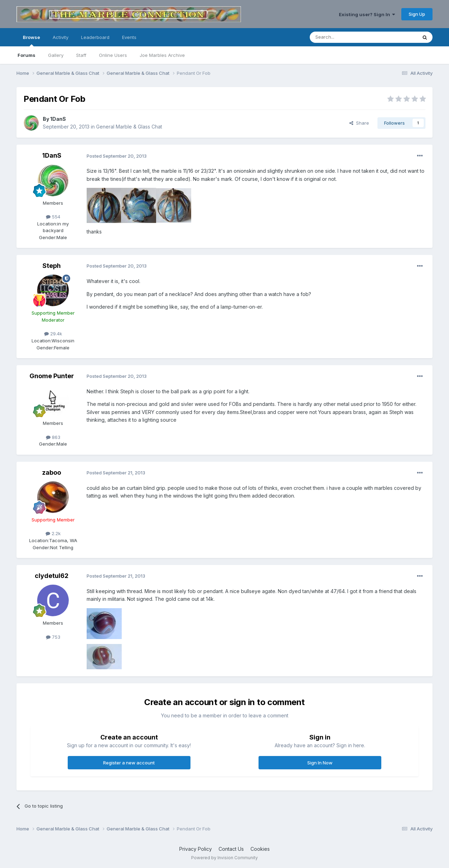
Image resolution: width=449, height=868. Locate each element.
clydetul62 (52, 576)
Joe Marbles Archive (162, 55)
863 (53, 437)
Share (359, 123)
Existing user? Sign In (367, 14)
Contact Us (231, 849)
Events (129, 37)
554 (53, 217)
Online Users (113, 55)
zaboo (52, 472)
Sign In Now (320, 763)
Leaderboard (95, 37)
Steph (52, 266)
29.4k (53, 334)
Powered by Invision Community (224, 858)
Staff (81, 55)
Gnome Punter (52, 376)
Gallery (56, 55)
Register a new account (129, 763)
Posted (117, 156)
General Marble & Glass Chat (129, 127)
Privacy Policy (196, 849)
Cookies (260, 849)
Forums (26, 55)
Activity (61, 37)
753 (53, 637)
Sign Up (417, 14)
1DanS (58, 119)
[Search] (346, 37)
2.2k (53, 533)
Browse (31, 40)
